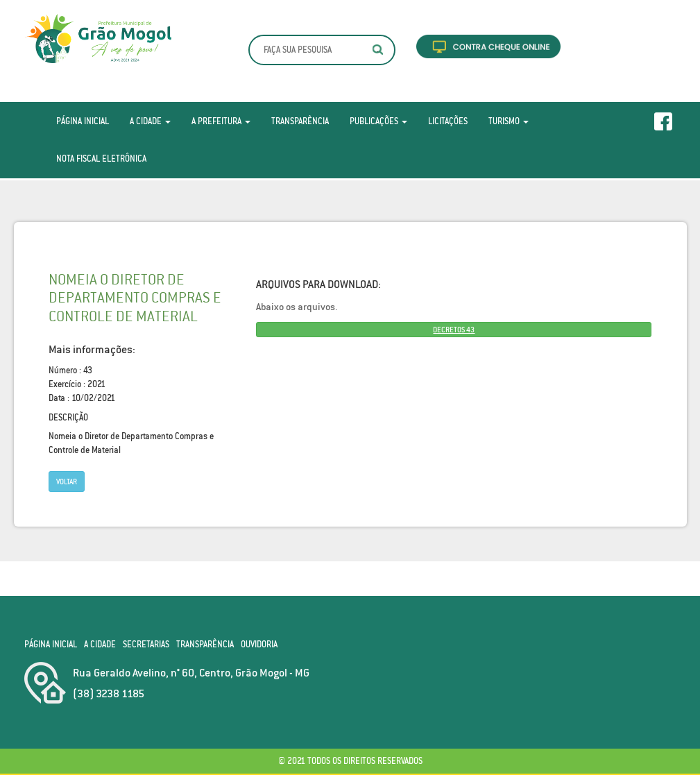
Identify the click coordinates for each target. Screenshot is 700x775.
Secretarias (146, 644)
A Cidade (150, 121)
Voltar (67, 482)
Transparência (300, 121)
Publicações (378, 121)
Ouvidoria (259, 644)
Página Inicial (83, 121)
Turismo (509, 121)
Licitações (448, 121)
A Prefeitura (221, 121)
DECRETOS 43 (454, 330)
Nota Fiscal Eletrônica (101, 159)
